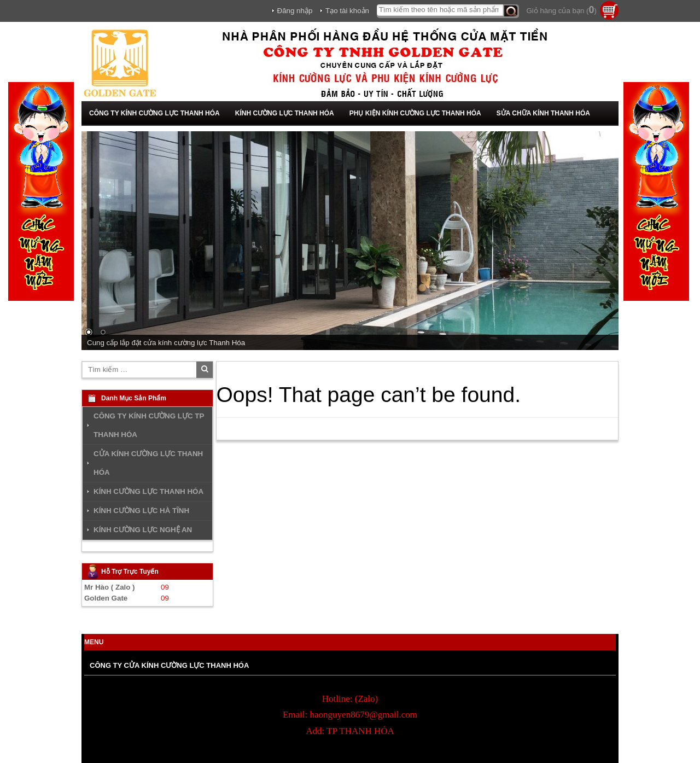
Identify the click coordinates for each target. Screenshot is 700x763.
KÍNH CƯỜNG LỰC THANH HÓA (285, 113)
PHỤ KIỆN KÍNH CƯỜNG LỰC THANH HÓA (415, 113)
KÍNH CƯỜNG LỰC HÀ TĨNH (141, 511)
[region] (350, 241)
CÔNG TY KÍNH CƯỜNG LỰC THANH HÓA (154, 113)
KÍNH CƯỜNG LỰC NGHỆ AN (143, 530)
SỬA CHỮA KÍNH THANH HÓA (543, 113)
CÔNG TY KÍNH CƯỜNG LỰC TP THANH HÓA (149, 425)
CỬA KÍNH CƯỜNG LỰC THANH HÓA (148, 463)
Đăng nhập (295, 11)
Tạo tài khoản (347, 11)
